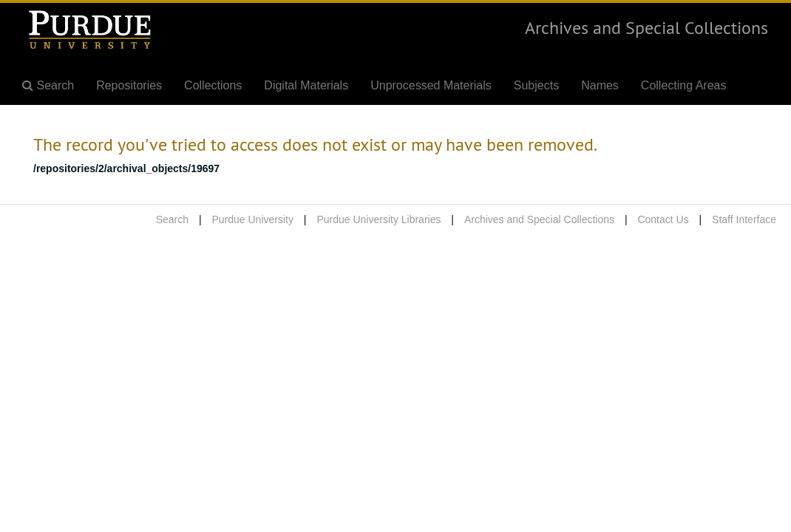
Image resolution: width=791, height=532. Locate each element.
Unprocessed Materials (431, 85)
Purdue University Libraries (378, 219)
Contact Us (663, 219)
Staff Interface (744, 219)
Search (172, 219)
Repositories (129, 85)
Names (600, 85)
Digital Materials (306, 85)
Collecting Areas (684, 85)
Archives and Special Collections (646, 27)
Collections (213, 85)
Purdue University (252, 219)
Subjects (536, 85)
